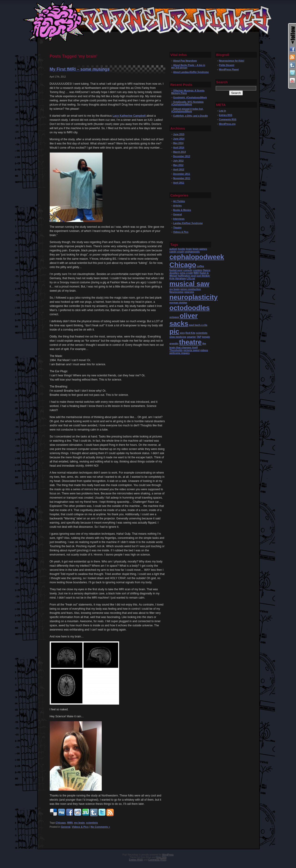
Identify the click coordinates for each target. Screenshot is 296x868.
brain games (200, 249)
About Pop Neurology (185, 61)
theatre (190, 342)
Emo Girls (161, 857)
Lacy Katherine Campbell (130, 116)
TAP (199, 337)
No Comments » (100, 827)
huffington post (187, 276)
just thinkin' (203, 276)
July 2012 (178, 161)
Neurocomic (177, 292)
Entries (226, 115)
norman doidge (178, 303)
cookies (198, 270)
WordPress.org (227, 124)
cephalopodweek (197, 257)
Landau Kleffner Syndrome (188, 223)
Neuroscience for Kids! (232, 61)
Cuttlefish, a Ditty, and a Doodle (191, 116)
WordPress (168, 855)
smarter (191, 337)
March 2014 (179, 152)
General (66, 827)
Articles (177, 206)
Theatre (177, 228)
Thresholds (176, 350)
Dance (207, 270)
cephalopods (192, 252)
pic (174, 331)
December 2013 (182, 156)
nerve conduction (191, 289)
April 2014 (179, 148)
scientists (92, 823)
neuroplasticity (194, 297)
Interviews (179, 219)
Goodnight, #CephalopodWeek (190, 98)
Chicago (61, 823)
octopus (174, 317)
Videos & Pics (80, 827)
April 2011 (179, 183)
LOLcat (191, 278)
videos (204, 350)
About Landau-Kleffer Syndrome (191, 72)
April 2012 (179, 170)
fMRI (70, 823)
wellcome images (180, 353)
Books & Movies (182, 210)
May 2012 (178, 165)
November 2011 (182, 178)
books (182, 249)
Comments (228, 120)
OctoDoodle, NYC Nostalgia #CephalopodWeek (187, 103)
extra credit (186, 273)
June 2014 (179, 139)
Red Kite (190, 333)
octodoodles (190, 308)
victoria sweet (191, 350)
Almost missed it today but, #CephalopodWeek (187, 110)
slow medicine (178, 337)
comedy (188, 270)
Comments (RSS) (157, 860)
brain (189, 249)
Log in (222, 111)
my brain (79, 823)
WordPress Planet (229, 70)
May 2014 (178, 143)
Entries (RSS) (136, 860)
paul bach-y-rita (198, 325)
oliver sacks (184, 320)
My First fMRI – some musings (80, 69)
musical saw (190, 284)
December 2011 (182, 174)
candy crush (177, 252)
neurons (189, 292)
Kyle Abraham (178, 278)
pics (182, 333)
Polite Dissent (227, 65)
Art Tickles (179, 201)
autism (173, 249)
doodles (174, 273)
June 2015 (179, 134)
